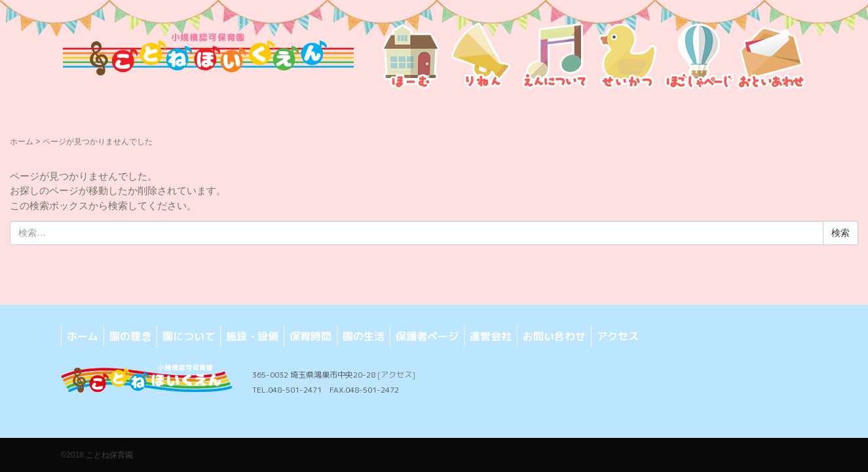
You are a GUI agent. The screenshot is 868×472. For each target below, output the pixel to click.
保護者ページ (427, 336)
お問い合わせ (554, 336)
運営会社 (491, 336)
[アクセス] (396, 375)
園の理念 (130, 336)
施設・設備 (252, 336)
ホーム (22, 142)
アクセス (618, 336)
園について (189, 336)
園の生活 (364, 336)
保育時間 (311, 336)
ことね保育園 (109, 455)
